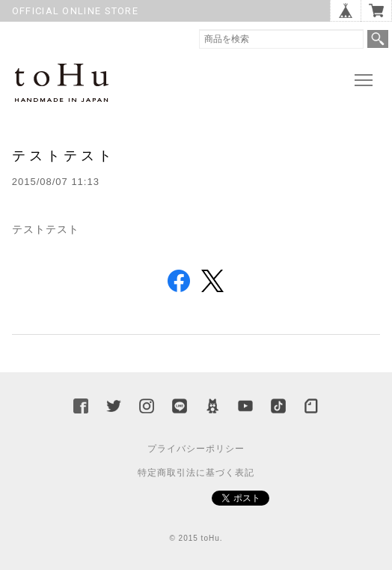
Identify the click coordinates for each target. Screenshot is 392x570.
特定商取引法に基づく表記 (196, 473)
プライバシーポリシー (196, 449)
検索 (378, 39)
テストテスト (64, 155)
